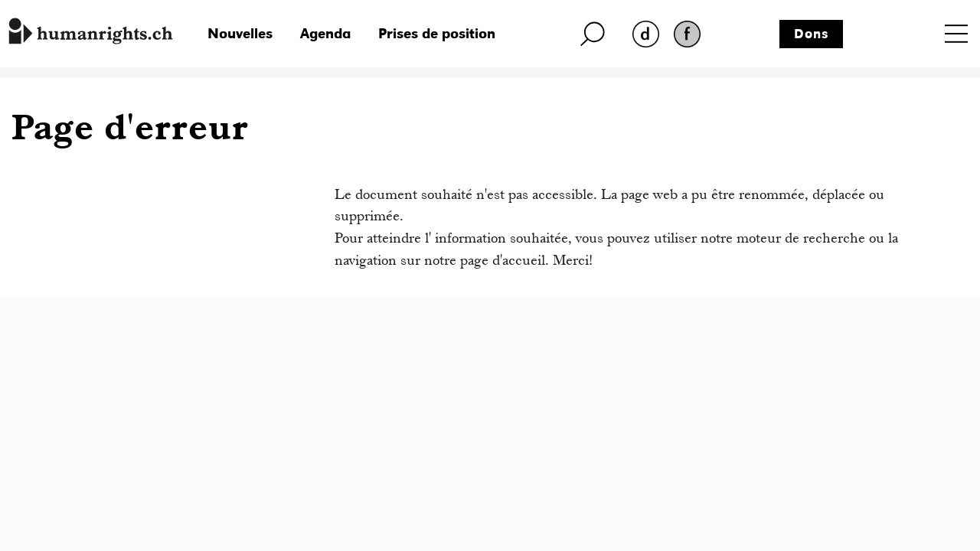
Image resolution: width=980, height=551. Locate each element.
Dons (812, 34)
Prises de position (437, 33)
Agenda (325, 33)
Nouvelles (240, 33)
